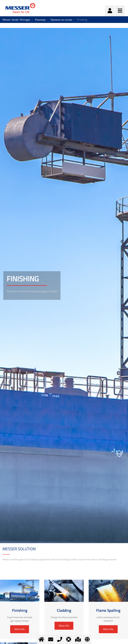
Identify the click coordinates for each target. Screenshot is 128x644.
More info (20, 629)
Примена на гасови (61, 20)
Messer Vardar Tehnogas (16, 20)
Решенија (40, 20)
